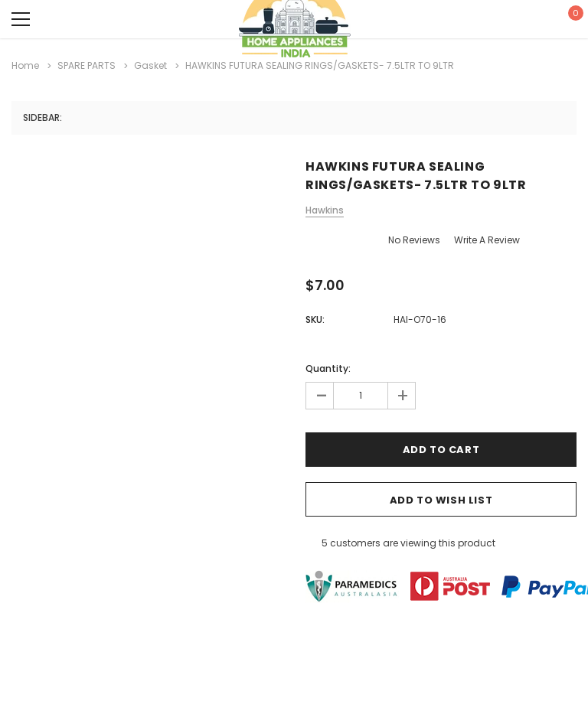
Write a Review (487, 240)
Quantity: (328, 368)
